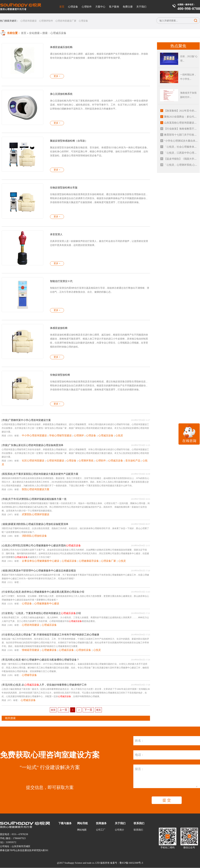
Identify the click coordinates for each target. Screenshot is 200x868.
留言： (139, 769)
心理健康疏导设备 (89, 561)
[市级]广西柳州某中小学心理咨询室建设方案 (26, 420)
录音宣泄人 (56, 234)
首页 (62, 7)
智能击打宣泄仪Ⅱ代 (61, 281)
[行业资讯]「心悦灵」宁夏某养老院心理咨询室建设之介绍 (41, 613)
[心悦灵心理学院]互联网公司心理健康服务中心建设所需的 (41, 546)
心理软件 (87, 7)
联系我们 (138, 830)
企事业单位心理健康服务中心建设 (41, 561)
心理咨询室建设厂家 (66, 21)
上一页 (63, 710)
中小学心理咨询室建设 (34, 436)
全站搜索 (34, 33)
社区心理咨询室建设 (33, 461)
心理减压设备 (106, 436)
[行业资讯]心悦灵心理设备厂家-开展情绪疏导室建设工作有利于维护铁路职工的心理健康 (50, 635)
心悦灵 (119, 436)
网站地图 (82, 830)
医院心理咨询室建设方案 (36, 489)
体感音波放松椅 (59, 328)
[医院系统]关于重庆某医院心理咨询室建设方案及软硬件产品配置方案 (40, 474)
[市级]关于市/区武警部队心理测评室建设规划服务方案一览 (34, 499)
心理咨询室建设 (28, 21)
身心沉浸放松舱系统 (61, 94)
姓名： (139, 741)
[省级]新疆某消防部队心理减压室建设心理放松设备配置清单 (35, 524)
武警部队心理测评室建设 (36, 514)
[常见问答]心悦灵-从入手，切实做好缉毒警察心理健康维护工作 (44, 685)
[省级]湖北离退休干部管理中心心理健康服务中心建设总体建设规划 (39, 571)
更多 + (57, 76)
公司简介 (119, 830)
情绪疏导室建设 (31, 650)
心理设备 (73, 7)
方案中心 (100, 7)
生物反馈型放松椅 (60, 375)
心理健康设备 (49, 650)
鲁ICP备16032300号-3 (131, 863)
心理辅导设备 (29, 675)
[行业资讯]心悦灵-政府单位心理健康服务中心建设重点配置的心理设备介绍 (43, 592)
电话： (139, 755)
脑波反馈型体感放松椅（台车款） (69, 141)
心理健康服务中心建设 (47, 604)
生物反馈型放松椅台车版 (64, 188)
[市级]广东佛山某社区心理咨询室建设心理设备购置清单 (32, 445)
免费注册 (128, 7)
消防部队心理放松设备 (34, 536)
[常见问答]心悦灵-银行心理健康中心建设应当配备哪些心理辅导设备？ (40, 660)
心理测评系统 (86, 461)
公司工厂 (101, 830)
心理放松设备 (83, 650)
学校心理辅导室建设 (60, 436)
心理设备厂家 (108, 561)
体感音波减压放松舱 (61, 47)
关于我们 (141, 7)
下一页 (88, 710)
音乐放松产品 (133, 461)
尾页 (98, 710)
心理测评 (79, 436)
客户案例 (114, 7)
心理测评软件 (46, 21)
